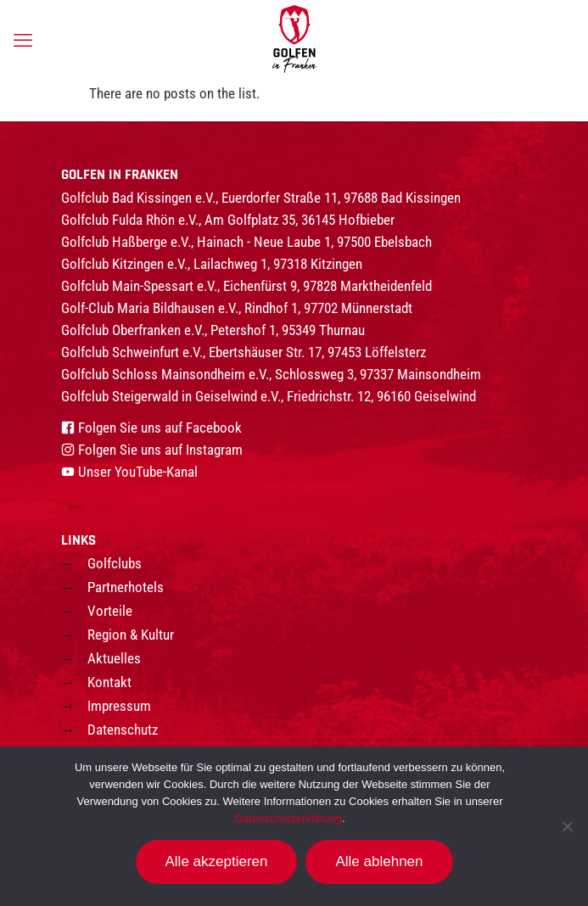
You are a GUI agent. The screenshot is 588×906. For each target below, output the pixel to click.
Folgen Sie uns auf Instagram (160, 450)
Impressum (119, 706)
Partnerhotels (126, 587)
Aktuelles (114, 658)
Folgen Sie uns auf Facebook (160, 428)
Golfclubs (115, 563)
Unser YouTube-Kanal (138, 472)
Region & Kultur (131, 635)
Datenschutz (123, 730)
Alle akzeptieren (217, 861)
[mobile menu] (23, 41)
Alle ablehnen (379, 861)
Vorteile (110, 611)
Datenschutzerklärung (288, 818)
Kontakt (109, 682)
